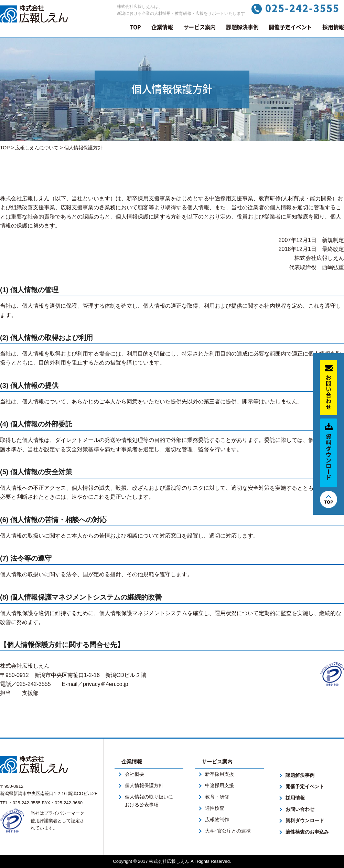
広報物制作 (217, 819)
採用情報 (333, 27)
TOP (136, 27)
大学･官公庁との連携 (228, 831)
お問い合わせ (300, 809)
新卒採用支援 (219, 774)
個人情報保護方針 (144, 785)
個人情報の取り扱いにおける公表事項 (149, 801)
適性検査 (215, 808)
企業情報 (162, 27)
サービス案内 (200, 27)
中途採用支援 (219, 785)
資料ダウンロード (305, 821)
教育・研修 (217, 797)
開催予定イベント (290, 27)
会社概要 (135, 774)
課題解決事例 (242, 27)
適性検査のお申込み (307, 832)
